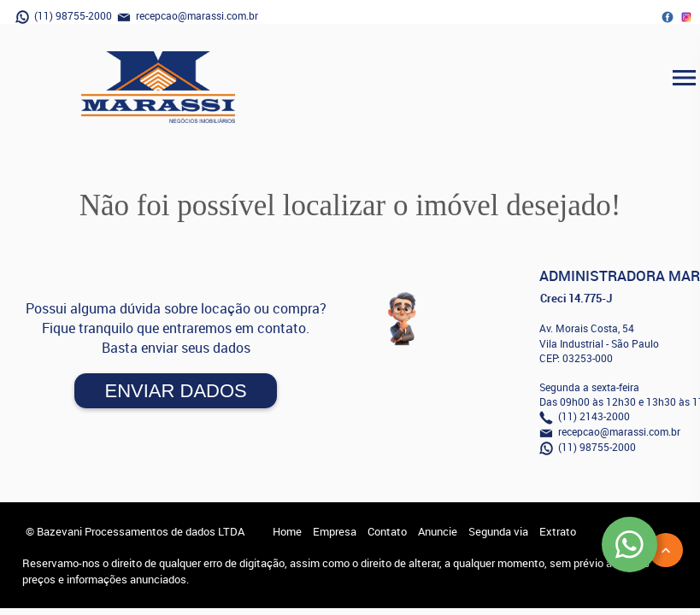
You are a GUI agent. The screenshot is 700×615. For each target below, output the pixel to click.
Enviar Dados (175, 391)
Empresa (335, 531)
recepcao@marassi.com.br (188, 16)
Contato (387, 531)
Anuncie (438, 531)
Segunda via (498, 531)
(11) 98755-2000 (64, 16)
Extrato (558, 531)
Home (287, 531)
